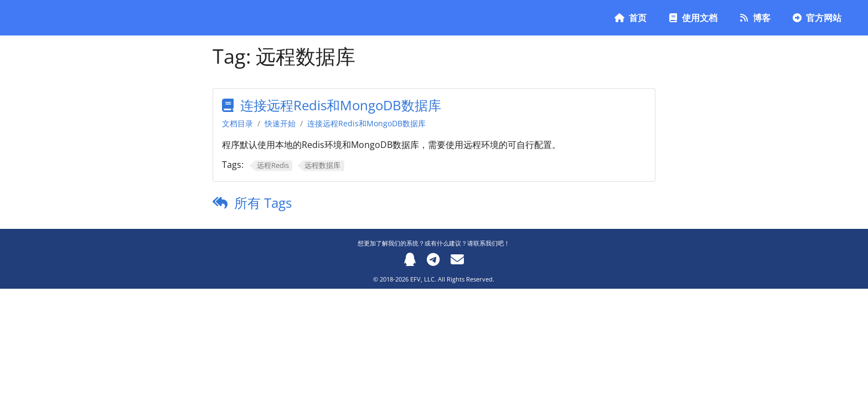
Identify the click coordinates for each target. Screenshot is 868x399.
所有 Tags (263, 203)
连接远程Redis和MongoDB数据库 (341, 105)
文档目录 (237, 123)
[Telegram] (433, 259)
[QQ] (410, 259)
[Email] (457, 259)
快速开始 (280, 123)
